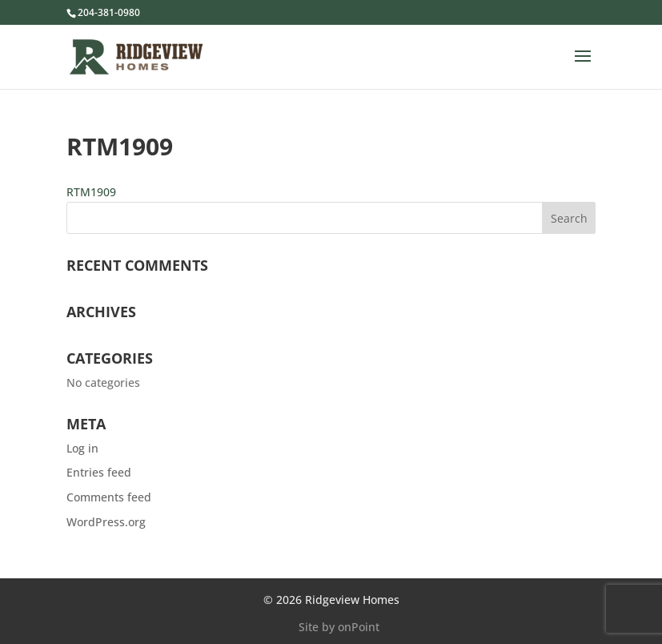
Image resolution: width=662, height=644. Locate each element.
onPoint (359, 627)
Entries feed (99, 472)
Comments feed (109, 497)
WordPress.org (106, 522)
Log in (82, 448)
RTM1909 (91, 192)
